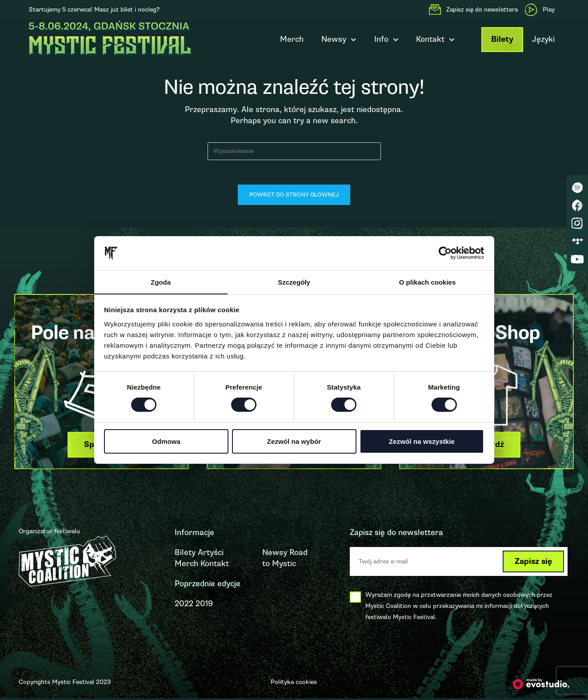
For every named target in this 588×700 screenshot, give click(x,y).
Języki (543, 39)
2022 (184, 606)
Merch (292, 39)
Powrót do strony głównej (294, 197)
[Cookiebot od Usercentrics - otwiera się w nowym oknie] (445, 253)
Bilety (502, 39)
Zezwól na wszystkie (422, 441)
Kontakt (435, 40)
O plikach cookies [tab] (428, 282)
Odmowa (166, 441)
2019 (204, 606)
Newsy (339, 40)
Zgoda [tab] (161, 282)
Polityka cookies (294, 684)
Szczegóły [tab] (294, 282)
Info (386, 40)
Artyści (211, 554)
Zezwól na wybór (294, 441)
